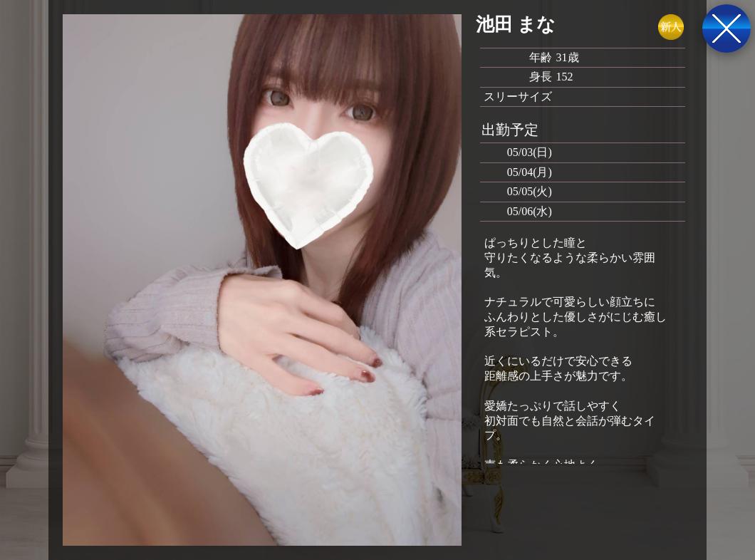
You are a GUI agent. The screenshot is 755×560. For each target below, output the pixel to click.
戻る (727, 28)
